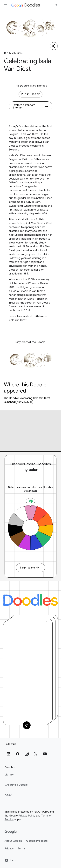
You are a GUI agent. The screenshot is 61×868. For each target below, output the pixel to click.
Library (9, 775)
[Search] (56, 5)
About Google (13, 841)
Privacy (9, 849)
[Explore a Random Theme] (31, 106)
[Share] (54, 46)
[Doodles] (30, 600)
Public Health (30, 94)
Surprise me (30, 568)
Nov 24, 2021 (24, 402)
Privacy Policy (27, 816)
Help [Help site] (10, 860)
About (9, 795)
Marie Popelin (36, 299)
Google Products (37, 841)
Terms (21, 849)
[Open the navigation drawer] (6, 5)
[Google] (11, 832)
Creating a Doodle (16, 785)
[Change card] (27, 725)
